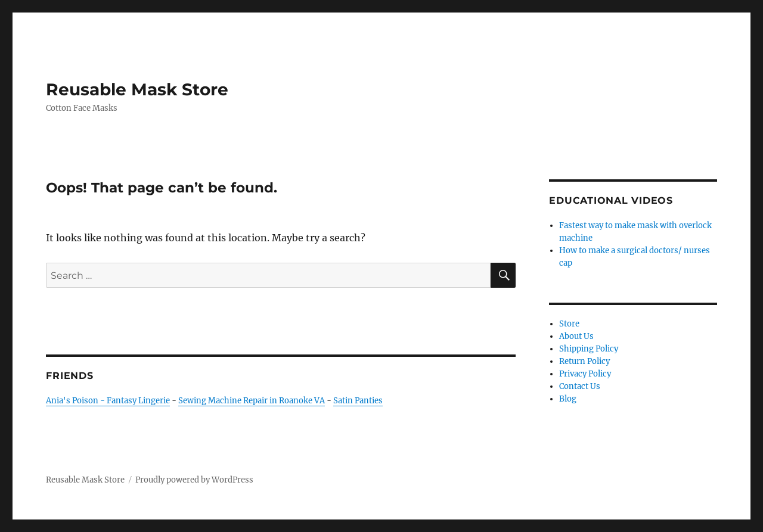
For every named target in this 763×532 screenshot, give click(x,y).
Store (569, 324)
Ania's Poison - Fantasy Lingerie (108, 401)
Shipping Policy (589, 349)
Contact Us (580, 386)
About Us (576, 336)
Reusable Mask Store (137, 89)
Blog (568, 399)
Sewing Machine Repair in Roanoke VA (252, 401)
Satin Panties (358, 401)
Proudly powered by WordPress (194, 480)
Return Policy (584, 361)
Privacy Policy (585, 374)
